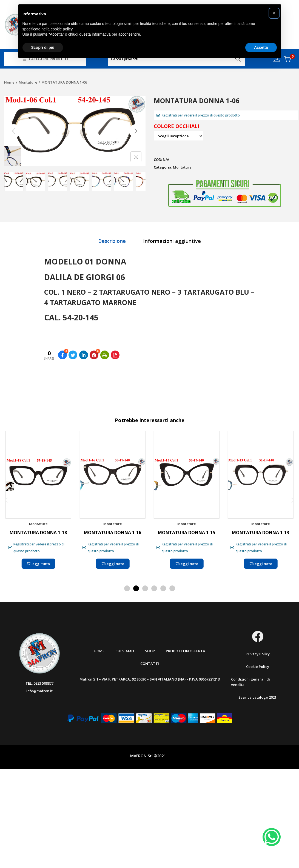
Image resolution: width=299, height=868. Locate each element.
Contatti (150, 664)
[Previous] (14, 131)
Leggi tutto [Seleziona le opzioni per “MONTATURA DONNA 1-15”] (187, 564)
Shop (150, 651)
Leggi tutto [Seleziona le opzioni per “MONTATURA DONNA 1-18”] (38, 564)
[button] (6, 500)
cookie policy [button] (62, 29)
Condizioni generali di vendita (250, 682)
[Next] (136, 131)
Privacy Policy (258, 654)
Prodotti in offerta (186, 651)
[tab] (112, 241)
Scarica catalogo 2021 (257, 697)
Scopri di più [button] (43, 47)
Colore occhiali (176, 126)
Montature (28, 82)
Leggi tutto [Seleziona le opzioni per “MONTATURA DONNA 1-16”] (112, 564)
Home (9, 82)
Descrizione (112, 241)
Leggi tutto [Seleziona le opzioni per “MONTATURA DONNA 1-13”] (261, 564)
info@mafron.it (39, 691)
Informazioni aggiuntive (172, 241)
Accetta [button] (261, 47)
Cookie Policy (258, 667)
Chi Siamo (125, 651)
